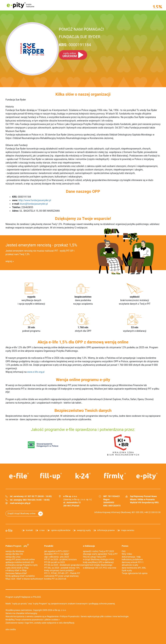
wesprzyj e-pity (84, 530)
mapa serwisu (128, 530)
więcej (9, 261)
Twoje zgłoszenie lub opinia (135, 573)
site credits (11, 629)
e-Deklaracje (89, 546)
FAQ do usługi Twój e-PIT (95, 557)
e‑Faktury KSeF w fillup (16, 570)
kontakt (29, 530)
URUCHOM (70, 55)
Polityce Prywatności (70, 616)
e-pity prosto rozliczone (20, 5)
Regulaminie (53, 616)
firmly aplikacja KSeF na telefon (20, 576)
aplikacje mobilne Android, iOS (20, 562)
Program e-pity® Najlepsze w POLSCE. (23, 597)
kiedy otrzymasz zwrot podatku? (59, 570)
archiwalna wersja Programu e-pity (22, 565)
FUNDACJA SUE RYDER (80, 37)
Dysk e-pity (127, 570)
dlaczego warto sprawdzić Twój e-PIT (100, 554)
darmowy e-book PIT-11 (133, 562)
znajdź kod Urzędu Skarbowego (98, 565)
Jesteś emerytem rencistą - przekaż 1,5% (41, 245)
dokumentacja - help (131, 557)
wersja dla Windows (15, 551)
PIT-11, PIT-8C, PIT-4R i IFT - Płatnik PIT (62, 573)
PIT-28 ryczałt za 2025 (55, 562)
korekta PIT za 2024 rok (55, 579)
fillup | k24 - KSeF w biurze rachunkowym (24, 579)
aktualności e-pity (130, 565)
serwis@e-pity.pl (22, 503)
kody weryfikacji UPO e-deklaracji (98, 562)
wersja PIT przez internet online (20, 559)
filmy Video (127, 554)
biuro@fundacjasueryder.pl (34, 204)
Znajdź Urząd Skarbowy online (21, 513)
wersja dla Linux (13, 557)
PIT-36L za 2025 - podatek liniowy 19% (62, 568)
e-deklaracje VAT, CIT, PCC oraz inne (100, 568)
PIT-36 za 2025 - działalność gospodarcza (64, 565)
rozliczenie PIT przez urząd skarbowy (61, 576)
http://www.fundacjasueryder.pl (35, 200)
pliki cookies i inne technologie (114, 616)
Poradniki (49, 546)
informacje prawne (106, 530)
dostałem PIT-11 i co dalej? (57, 554)
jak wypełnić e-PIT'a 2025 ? (57, 551)
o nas (42, 530)
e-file (9, 531)
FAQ (124, 551)
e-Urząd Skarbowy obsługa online (98, 559)
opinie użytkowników (61, 530)
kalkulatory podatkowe (132, 559)
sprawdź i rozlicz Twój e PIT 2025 (98, 551)
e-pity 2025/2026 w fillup (17, 568)
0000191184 (75, 45)
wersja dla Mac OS (14, 554)
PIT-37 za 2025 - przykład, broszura (60, 559)
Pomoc (125, 546)
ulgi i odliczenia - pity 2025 (57, 557)
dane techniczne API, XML (134, 568)
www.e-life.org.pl (36, 372)
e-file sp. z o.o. (60, 610)
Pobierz (17, 545)
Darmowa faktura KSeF (16, 573)
